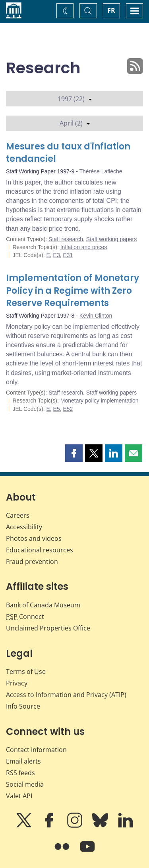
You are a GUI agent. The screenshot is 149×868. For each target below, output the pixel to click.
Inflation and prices (84, 247)
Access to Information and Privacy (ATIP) (66, 695)
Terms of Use (26, 672)
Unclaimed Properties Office (48, 628)
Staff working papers (111, 239)
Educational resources (40, 550)
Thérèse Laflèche (101, 171)
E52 (68, 409)
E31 (68, 255)
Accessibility (24, 527)
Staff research (66, 239)
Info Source (23, 706)
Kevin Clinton (96, 316)
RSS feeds (20, 773)
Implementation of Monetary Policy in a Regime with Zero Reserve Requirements (73, 291)
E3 (57, 255)
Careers (18, 515)
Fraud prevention (32, 562)
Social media (25, 784)
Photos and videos (34, 538)
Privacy (17, 683)
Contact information (36, 750)
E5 (57, 409)
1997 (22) (75, 99)
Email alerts (23, 761)
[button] (74, 453)
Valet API (19, 796)
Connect (25, 617)
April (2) (75, 123)
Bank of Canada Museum (43, 605)
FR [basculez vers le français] (111, 10)
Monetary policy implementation (100, 401)
